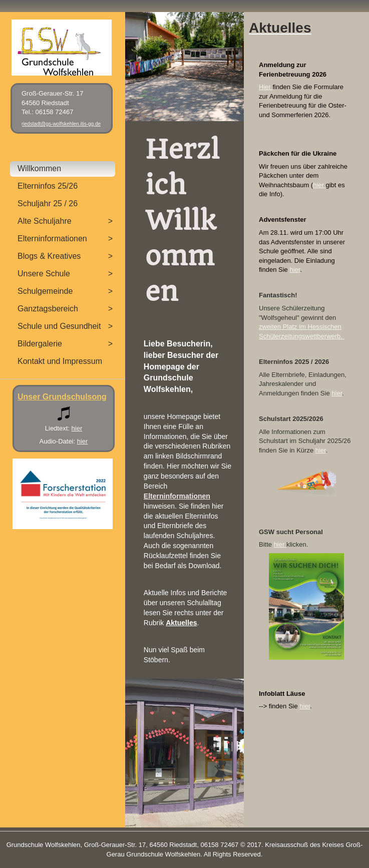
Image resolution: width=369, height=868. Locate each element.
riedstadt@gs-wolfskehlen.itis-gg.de (61, 124)
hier (319, 185)
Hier (266, 87)
